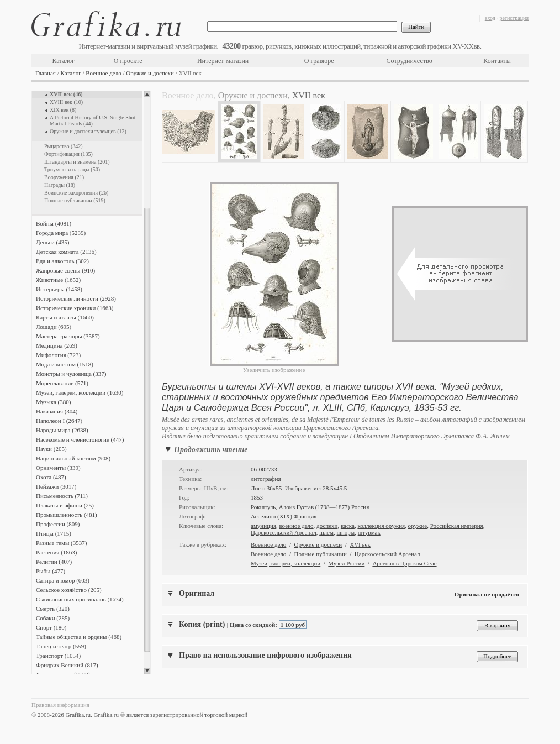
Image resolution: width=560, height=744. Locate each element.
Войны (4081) (54, 223)
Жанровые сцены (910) (65, 270)
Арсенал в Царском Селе (404, 563)
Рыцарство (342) (64, 146)
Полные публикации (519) (75, 200)
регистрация (514, 18)
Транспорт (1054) (58, 656)
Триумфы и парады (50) (72, 169)
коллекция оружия (381, 526)
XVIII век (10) (66, 102)
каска (348, 526)
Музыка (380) (53, 402)
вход (490, 18)
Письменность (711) (62, 496)
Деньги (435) (52, 242)
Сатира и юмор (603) (63, 580)
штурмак (369, 532)
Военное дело (103, 73)
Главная (46, 73)
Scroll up (147, 94)
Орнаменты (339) (58, 468)
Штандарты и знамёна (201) (77, 162)
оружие (418, 526)
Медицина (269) (57, 345)
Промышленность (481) (67, 515)
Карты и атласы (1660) (65, 317)
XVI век (360, 544)
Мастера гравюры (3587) (68, 336)
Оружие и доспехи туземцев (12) (88, 131)
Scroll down (147, 671)
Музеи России (346, 563)
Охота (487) (51, 477)
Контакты (497, 61)
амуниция (263, 526)
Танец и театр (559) (61, 646)
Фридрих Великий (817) (67, 665)
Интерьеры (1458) (59, 289)
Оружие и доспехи (150, 73)
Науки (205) (51, 449)
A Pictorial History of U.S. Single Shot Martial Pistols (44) (93, 120)
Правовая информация (60, 705)
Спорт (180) (51, 627)
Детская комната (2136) (66, 252)
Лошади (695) (54, 327)
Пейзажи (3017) (56, 486)
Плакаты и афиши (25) (65, 505)
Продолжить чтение (211, 450)
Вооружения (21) (64, 177)
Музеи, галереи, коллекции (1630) (80, 392)
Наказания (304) (57, 411)
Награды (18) (60, 185)
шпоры (345, 532)
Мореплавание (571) (62, 383)
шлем (326, 532)
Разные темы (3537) (61, 543)
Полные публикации (320, 554)
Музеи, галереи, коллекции (286, 563)
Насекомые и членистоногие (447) (80, 439)
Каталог (63, 61)
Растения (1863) (56, 552)
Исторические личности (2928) (76, 298)
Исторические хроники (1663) (75, 308)
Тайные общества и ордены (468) (79, 637)
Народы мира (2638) (62, 430)
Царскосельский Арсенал (284, 532)
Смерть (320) (53, 609)
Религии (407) (54, 562)
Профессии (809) (58, 524)
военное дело (296, 526)
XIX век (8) (63, 110)
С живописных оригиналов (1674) (80, 599)
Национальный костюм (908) (73, 458)
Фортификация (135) (68, 154)
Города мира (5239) (61, 233)
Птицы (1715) (54, 533)
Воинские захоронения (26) (76, 193)
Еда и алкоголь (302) (62, 261)
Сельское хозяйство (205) (69, 590)
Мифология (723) (58, 355)
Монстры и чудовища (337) (71, 374)
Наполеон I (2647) (59, 421)
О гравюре (319, 61)
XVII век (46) (66, 94)
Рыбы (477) (51, 571)
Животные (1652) (58, 280)
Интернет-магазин (223, 61)
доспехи (327, 526)
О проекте (128, 61)
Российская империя (457, 526)
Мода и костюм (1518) (65, 364)
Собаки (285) (53, 618)
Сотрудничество (410, 61)
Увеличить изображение (274, 370)
